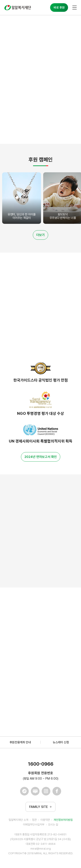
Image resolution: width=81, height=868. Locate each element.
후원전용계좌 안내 (20, 742)
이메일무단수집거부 (34, 825)
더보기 (40, 235)
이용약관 (45, 820)
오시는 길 (53, 825)
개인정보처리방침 (63, 820)
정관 (34, 820)
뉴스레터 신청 (61, 742)
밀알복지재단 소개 (18, 820)
